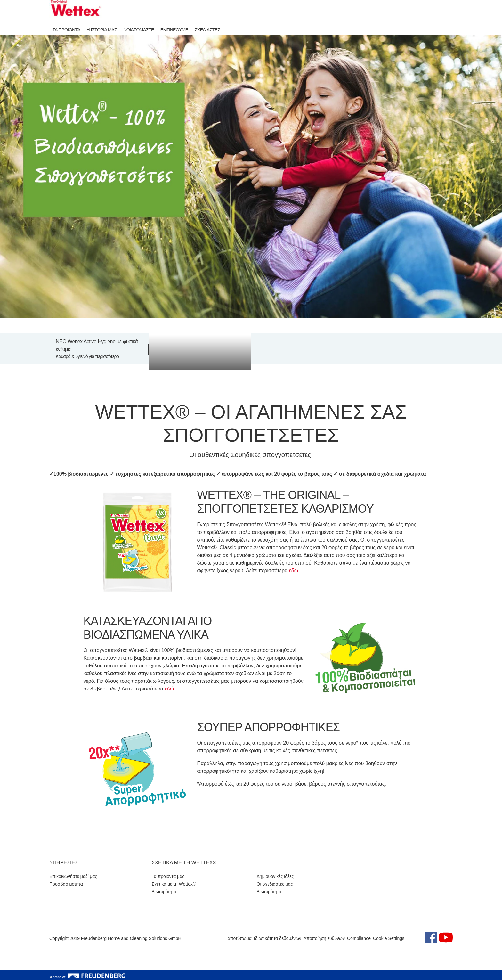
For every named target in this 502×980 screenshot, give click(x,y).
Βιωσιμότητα (164, 892)
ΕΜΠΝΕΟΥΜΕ (174, 30)
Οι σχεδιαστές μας (275, 884)
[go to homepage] (76, 9)
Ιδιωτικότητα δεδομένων (278, 938)
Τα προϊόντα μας (168, 876)
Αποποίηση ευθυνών (324, 938)
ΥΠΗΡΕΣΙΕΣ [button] (64, 863)
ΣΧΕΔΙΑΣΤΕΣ (207, 30)
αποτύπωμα (240, 938)
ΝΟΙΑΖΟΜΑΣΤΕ (139, 30)
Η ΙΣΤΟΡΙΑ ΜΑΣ (102, 30)
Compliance (359, 938)
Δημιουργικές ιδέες (275, 876)
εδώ (294, 571)
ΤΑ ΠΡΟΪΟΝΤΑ (66, 30)
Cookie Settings (389, 938)
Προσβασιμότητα (66, 884)
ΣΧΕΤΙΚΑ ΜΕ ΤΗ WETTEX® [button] (184, 863)
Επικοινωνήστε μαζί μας (73, 876)
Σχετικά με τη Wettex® (174, 884)
